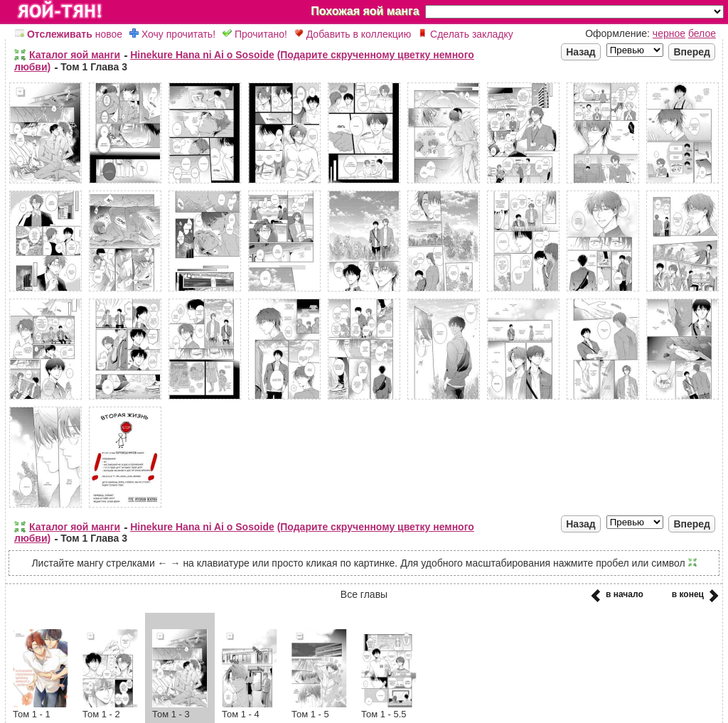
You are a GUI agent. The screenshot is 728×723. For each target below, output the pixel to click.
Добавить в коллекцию (353, 34)
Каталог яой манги (75, 55)
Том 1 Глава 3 (94, 67)
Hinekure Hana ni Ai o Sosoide (202, 55)
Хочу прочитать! (172, 34)
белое (702, 33)
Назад (581, 52)
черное (669, 33)
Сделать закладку (466, 34)
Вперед (692, 52)
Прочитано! (255, 34)
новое (69, 34)
